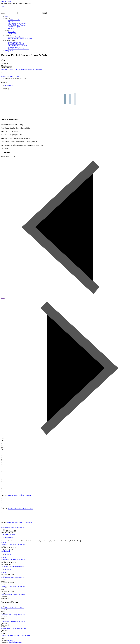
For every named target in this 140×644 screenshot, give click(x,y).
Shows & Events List (15, 42)
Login (3, 6)
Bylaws (11, 22)
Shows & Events (10, 40)
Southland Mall (5, 551)
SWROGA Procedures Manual (18, 23)
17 (2, 494)
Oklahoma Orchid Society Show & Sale (20, 523)
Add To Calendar (6, 67)
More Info (4, 543)
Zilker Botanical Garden (8, 535)
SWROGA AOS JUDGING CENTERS (20, 39)
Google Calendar (15, 69)
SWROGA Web (6, 2)
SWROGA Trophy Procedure (17, 25)
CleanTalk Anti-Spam (15, 642)
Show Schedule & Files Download (19, 49)
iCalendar (24, 69)
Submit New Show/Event (16, 44)
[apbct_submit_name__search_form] (44, 13)
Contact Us (12, 28)
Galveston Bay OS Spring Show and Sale (13, 629)
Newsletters (12, 32)
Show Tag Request (14, 47)
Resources (8, 35)
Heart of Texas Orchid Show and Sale (20, 495)
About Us (7, 18)
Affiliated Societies (14, 20)
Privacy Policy (9, 51)
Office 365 (30, 69)
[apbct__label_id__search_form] (30, 13)
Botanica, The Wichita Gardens (10, 77)
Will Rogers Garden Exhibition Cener (12, 566)
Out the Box (11, 641)
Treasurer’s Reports (14, 27)
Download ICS (5, 69)
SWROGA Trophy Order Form (18, 45)
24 (2, 507)
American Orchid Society (16, 37)
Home (6, 16)
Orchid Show (9, 86)
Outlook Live (38, 69)
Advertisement (13, 34)
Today (3, 298)
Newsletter (8, 30)
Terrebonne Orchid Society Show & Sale (20, 509)
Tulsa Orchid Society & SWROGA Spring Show (15, 636)
